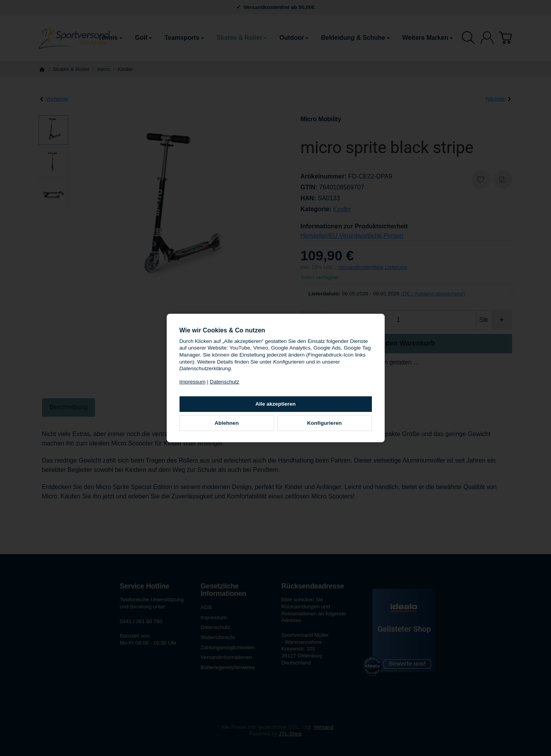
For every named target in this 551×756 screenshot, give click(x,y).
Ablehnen (227, 423)
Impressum (193, 382)
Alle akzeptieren (276, 404)
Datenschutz (225, 382)
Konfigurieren (324, 423)
